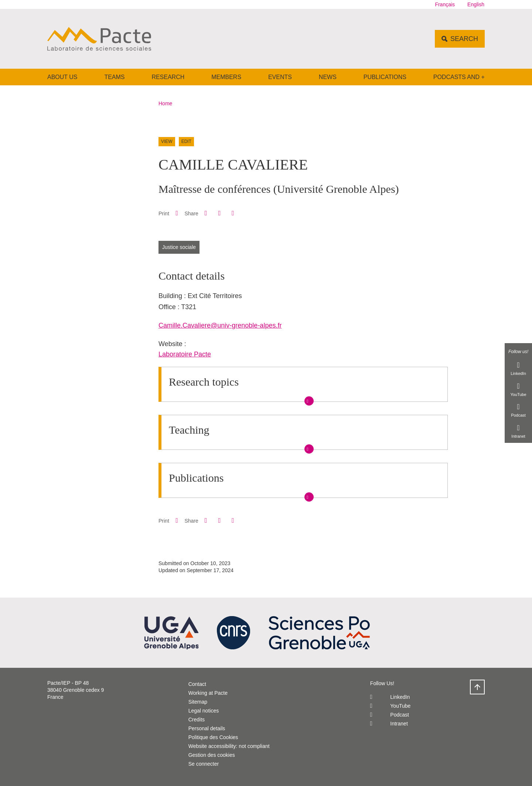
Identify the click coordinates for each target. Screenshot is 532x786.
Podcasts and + (459, 77)
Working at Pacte (208, 693)
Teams (114, 77)
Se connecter (204, 764)
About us (62, 77)
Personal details (207, 728)
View (167, 141)
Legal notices (204, 711)
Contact (197, 684)
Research (168, 77)
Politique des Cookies (213, 737)
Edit (186, 141)
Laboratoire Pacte (185, 354)
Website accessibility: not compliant (229, 746)
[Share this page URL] (233, 213)
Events (280, 77)
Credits (197, 720)
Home (165, 103)
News (328, 77)
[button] (206, 213)
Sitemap (198, 702)
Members (226, 77)
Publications (385, 77)
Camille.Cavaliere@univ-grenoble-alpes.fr (220, 325)
